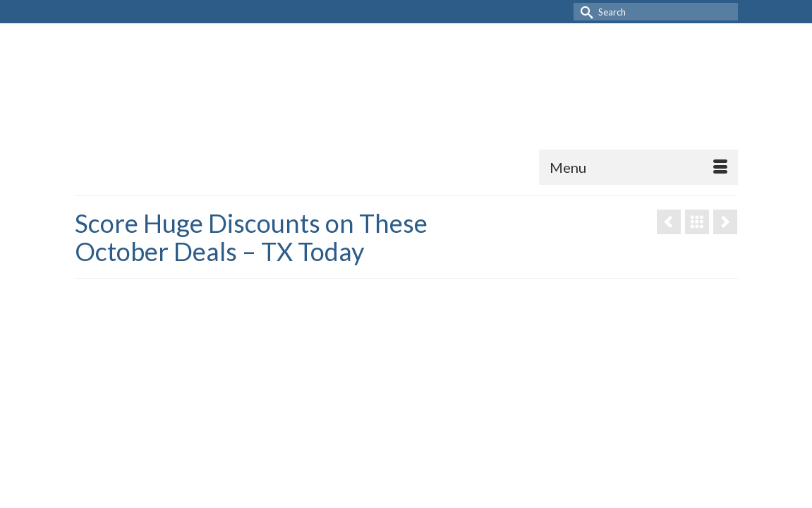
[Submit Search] (584, 12)
